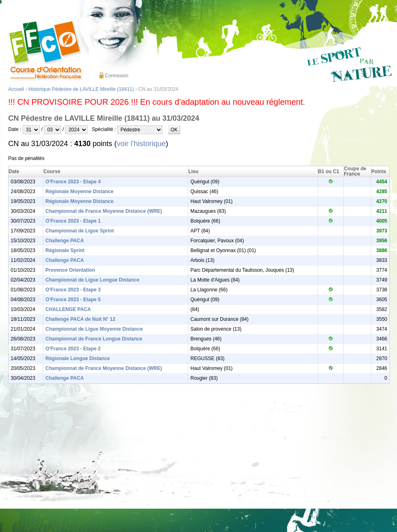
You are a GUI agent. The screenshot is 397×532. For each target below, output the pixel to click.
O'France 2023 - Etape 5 (73, 300)
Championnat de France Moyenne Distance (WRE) (104, 211)
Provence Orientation (70, 270)
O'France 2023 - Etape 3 (73, 290)
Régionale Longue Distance (78, 358)
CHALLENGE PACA (68, 309)
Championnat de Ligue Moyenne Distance (94, 329)
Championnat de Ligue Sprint (80, 231)
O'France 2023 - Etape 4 (73, 182)
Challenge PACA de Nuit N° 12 (80, 319)
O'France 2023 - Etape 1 (73, 221)
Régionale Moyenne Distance (79, 192)
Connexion (116, 76)
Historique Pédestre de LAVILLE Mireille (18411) (81, 89)
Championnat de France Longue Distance (94, 339)
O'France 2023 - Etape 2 (73, 349)
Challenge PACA (65, 241)
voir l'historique (141, 144)
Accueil (16, 89)
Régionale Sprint (65, 250)
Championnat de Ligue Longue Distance (92, 280)
